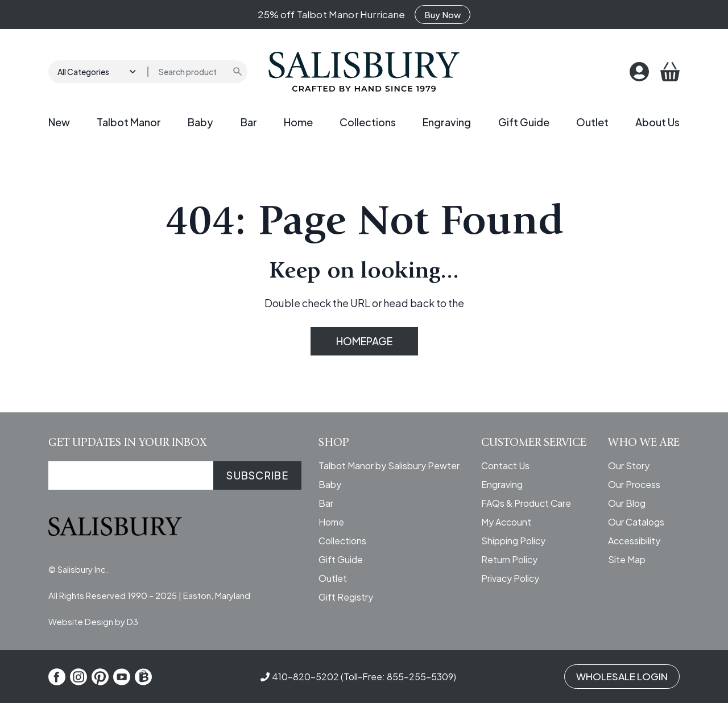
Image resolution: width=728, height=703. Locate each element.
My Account (506, 522)
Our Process (634, 484)
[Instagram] (78, 677)
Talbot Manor (129, 122)
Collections (368, 122)
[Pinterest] (100, 677)
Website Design (81, 621)
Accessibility (634, 541)
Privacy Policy (510, 578)
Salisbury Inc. (83, 569)
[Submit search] (238, 72)
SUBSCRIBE (257, 475)
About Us (657, 122)
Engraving (447, 122)
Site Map (627, 559)
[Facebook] (57, 677)
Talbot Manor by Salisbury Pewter (389, 466)
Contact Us (505, 466)
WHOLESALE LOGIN (622, 676)
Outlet (592, 122)
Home (298, 122)
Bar (249, 122)
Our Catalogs (636, 522)
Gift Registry (346, 597)
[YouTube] (122, 677)
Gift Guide (524, 122)
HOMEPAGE (364, 341)
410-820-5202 (305, 677)
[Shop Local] (143, 677)
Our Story (629, 466)
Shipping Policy (513, 541)
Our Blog (627, 503)
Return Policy (509, 559)
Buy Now (442, 15)
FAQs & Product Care (526, 503)
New (59, 122)
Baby (200, 122)
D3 (133, 621)
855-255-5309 (420, 677)
